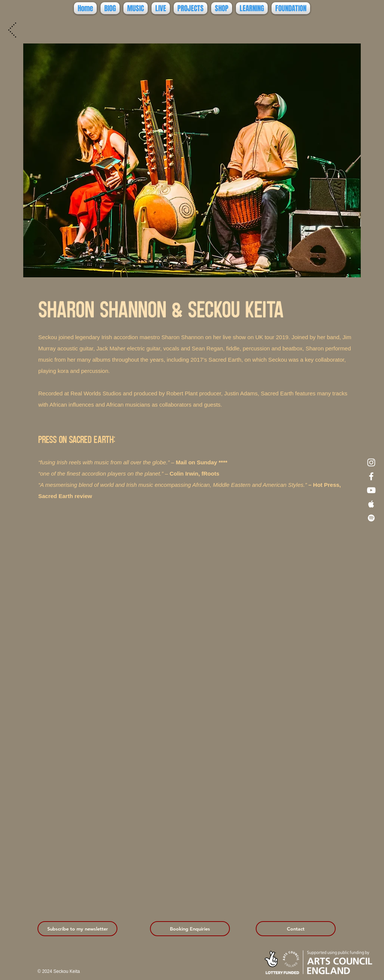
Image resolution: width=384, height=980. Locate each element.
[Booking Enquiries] (190, 929)
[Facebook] (371, 476)
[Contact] (296, 929)
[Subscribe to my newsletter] (77, 929)
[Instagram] (371, 462)
